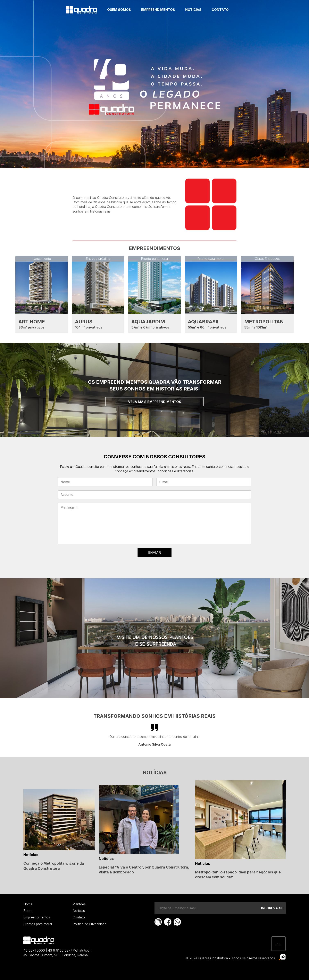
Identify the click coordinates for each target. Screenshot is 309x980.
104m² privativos (89, 327)
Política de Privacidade (90, 924)
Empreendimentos (158, 10)
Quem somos (119, 10)
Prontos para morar (38, 924)
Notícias (193, 10)
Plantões (79, 904)
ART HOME (32, 322)
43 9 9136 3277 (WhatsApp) (69, 950)
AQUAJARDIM (148, 322)
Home (28, 904)
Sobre (28, 911)
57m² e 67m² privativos (150, 327)
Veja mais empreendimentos (155, 402)
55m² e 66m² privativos (207, 327)
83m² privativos (31, 327)
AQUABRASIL (204, 322)
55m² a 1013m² (256, 327)
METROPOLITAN (264, 322)
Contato (220, 10)
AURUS (84, 322)
